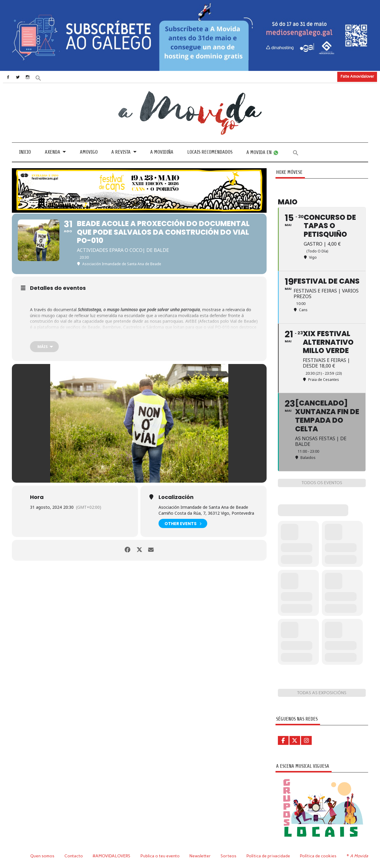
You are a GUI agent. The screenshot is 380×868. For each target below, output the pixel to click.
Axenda (53, 152)
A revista (121, 152)
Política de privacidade (269, 856)
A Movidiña (162, 152)
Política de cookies (319, 856)
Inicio (25, 152)
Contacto (74, 856)
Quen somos (42, 856)
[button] (44, 78)
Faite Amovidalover (357, 76)
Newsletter (201, 856)
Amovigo (89, 152)
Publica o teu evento (161, 856)
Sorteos (229, 856)
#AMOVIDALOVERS (112, 856)
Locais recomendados (210, 152)
